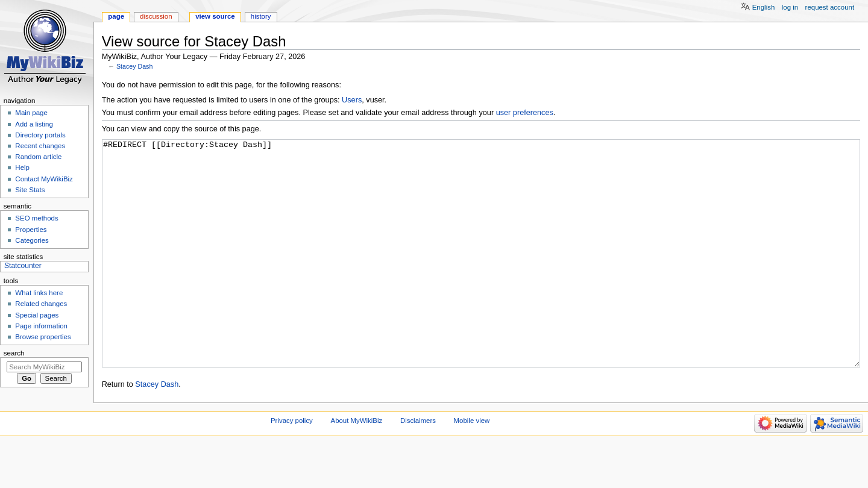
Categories (32, 240)
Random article (38, 157)
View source (215, 16)
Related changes (41, 304)
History (261, 16)
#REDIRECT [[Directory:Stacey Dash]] (481, 276)
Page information (41, 326)
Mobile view (472, 466)
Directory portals (40, 135)
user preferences (525, 113)
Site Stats (30, 190)
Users (352, 100)
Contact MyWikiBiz (44, 179)
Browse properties (43, 337)
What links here (39, 293)
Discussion (156, 16)
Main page (31, 113)
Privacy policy (292, 466)
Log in (790, 7)
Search (14, 353)
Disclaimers (418, 466)
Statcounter (23, 266)
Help (22, 167)
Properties (31, 230)
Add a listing (34, 124)
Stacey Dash (134, 66)
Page (116, 16)
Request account (830, 7)
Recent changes (40, 146)
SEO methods (36, 218)
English (764, 7)
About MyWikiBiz (357, 466)
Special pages (37, 315)
